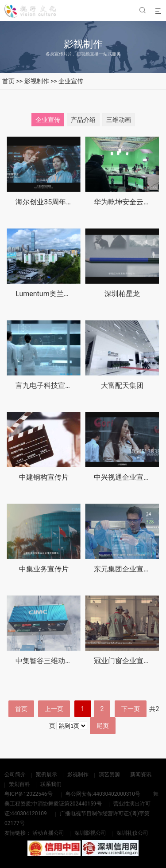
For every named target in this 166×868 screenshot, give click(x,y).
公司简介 (15, 774)
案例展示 (46, 774)
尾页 (103, 726)
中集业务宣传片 (44, 570)
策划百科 (19, 784)
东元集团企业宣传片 (126, 571)
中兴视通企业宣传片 (126, 478)
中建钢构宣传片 (44, 478)
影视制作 (37, 81)
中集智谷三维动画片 (47, 664)
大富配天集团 (122, 385)
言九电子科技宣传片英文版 (58, 385)
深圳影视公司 (90, 833)
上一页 (54, 709)
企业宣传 (71, 81)
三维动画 (119, 120)
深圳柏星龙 (122, 294)
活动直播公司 (48, 833)
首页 (8, 81)
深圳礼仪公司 (132, 833)
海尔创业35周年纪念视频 (55, 202)
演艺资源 (109, 774)
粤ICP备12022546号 (29, 794)
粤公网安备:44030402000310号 (103, 794)
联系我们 (51, 784)
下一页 (131, 709)
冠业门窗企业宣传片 (126, 666)
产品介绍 (83, 120)
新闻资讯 (141, 774)
